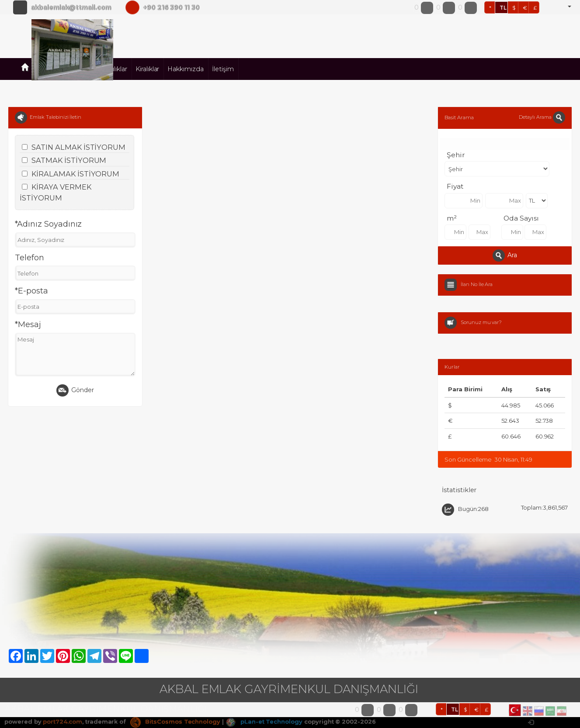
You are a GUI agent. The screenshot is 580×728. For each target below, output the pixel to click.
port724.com (62, 721)
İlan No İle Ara (477, 284)
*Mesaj (28, 324)
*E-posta (31, 291)
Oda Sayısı (521, 218)
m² (452, 218)
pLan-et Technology (264, 721)
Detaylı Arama (542, 117)
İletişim (223, 69)
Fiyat (455, 186)
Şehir (456, 155)
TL (503, 8)
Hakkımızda (186, 69)
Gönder (75, 390)
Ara (505, 255)
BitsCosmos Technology (175, 721)
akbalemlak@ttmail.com (71, 7)
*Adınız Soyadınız (48, 224)
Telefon (30, 258)
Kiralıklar (148, 69)
